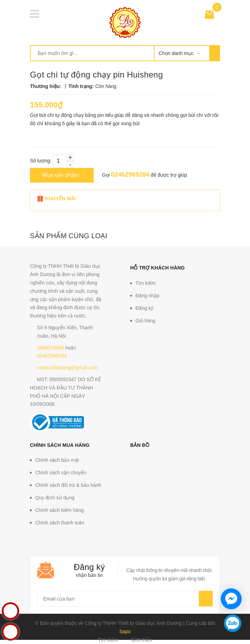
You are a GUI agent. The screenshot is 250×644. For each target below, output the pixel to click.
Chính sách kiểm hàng (60, 510)
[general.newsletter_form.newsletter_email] (125, 599)
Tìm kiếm (146, 283)
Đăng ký (144, 308)
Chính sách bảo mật (57, 460)
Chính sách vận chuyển (61, 473)
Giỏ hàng (145, 321)
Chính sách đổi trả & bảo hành (68, 485)
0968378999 (50, 348)
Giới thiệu (142, 640)
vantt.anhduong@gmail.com (67, 368)
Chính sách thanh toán (60, 523)
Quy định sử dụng (55, 498)
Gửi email (206, 599)
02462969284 (130, 175)
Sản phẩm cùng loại (69, 236)
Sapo (125, 631)
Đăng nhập (147, 296)
